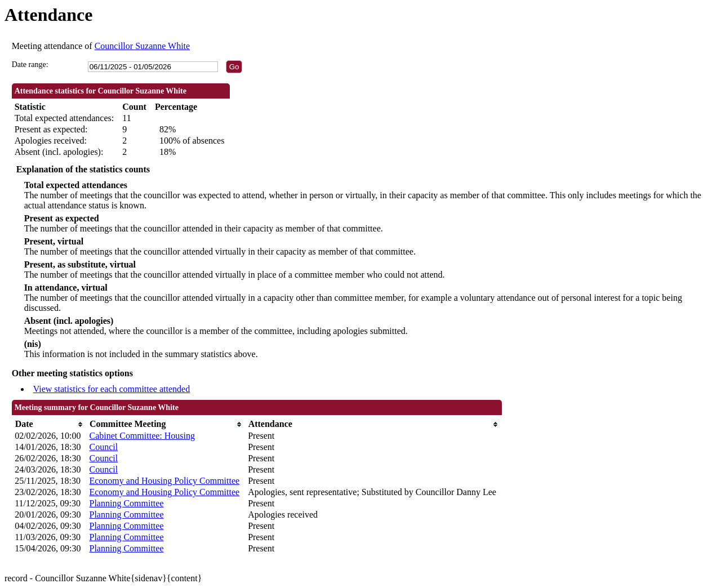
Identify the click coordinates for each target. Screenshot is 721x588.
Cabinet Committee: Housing (142, 436)
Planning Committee (126, 503)
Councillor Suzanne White (142, 46)
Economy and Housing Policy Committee (164, 481)
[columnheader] (49, 424)
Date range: (30, 64)
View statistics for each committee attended (112, 389)
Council (103, 447)
